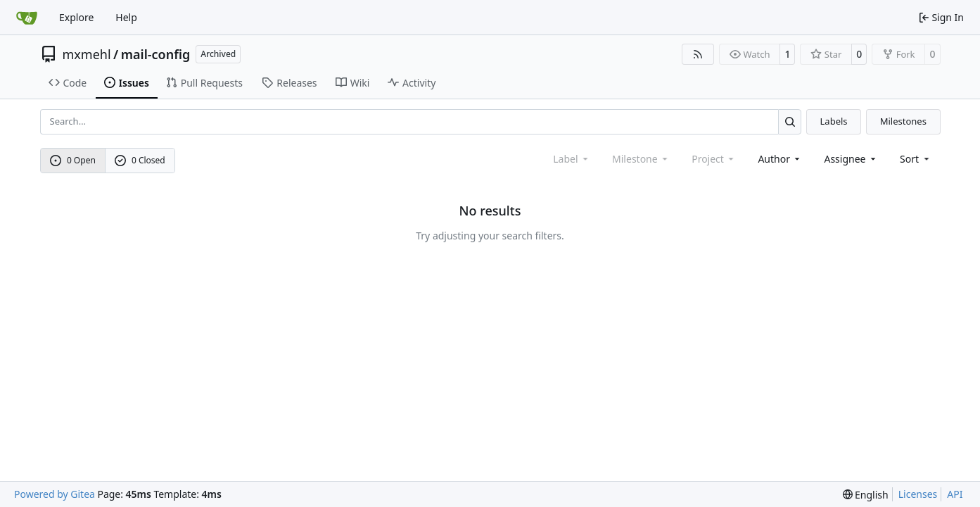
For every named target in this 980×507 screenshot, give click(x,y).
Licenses (918, 494)
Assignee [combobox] (851, 159)
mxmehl (87, 54)
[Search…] (790, 121)
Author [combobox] (780, 159)
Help (126, 17)
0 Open (73, 160)
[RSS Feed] (698, 54)
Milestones (903, 121)
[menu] (916, 159)
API (955, 494)
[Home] (27, 18)
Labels (834, 121)
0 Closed (140, 160)
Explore (76, 17)
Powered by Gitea (55, 494)
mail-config (155, 54)
